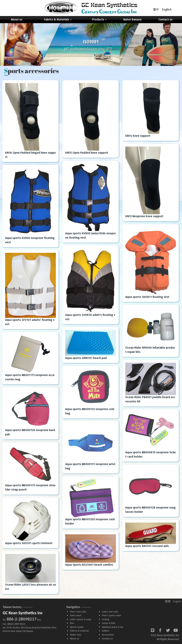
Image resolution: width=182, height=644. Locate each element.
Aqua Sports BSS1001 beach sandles (89, 565)
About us (17, 19)
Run (72, 623)
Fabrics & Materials (58, 19)
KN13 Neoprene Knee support (144, 216)
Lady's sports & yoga (80, 619)
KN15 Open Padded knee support (87, 153)
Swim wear (76, 615)
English (167, 10)
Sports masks (77, 627)
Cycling (105, 619)
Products (99, 19)
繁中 (156, 10)
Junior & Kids (109, 623)
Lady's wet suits (110, 612)
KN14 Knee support (138, 136)
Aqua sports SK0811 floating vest (147, 297)
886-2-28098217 (21, 619)
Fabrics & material (79, 631)
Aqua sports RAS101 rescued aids (147, 546)
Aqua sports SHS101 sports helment (29, 543)
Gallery (105, 631)
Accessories (108, 635)
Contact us (165, 19)
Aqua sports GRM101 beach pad (86, 358)
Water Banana (132, 19)
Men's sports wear (111, 615)
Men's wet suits (78, 612)
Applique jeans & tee (113, 627)
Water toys (75, 635)
